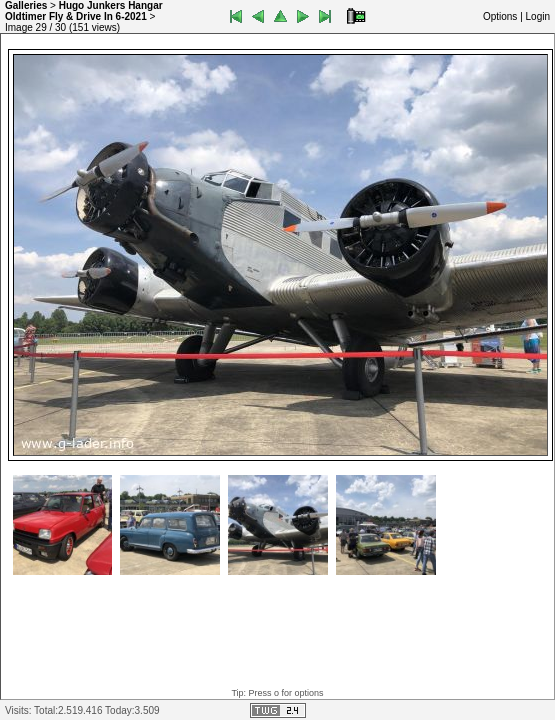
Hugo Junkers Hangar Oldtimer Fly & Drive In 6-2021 (84, 11)
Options (500, 16)
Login (538, 16)
